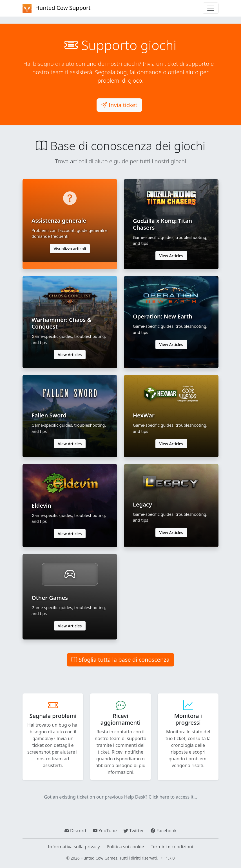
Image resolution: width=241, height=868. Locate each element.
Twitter (134, 831)
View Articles (171, 256)
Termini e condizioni (172, 847)
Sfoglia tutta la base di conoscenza (120, 660)
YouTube (105, 831)
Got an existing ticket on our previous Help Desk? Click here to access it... (120, 797)
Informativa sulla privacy (74, 847)
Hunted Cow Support (57, 8)
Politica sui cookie (125, 847)
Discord (75, 831)
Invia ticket (119, 105)
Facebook (164, 831)
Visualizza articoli (70, 249)
